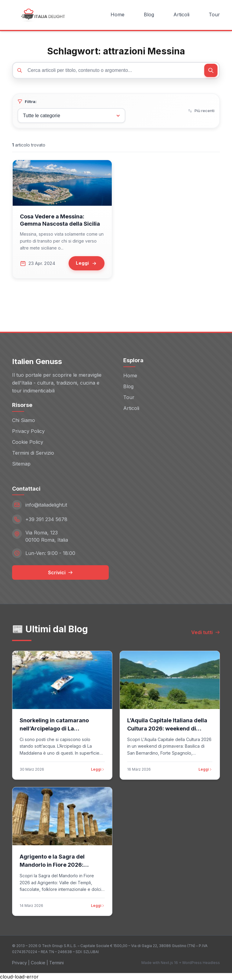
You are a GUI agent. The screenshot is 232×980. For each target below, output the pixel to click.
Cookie (38, 962)
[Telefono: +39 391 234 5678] (60, 519)
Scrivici (60, 572)
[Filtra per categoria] (71, 116)
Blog (149, 15)
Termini (56, 962)
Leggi (98, 769)
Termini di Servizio (33, 452)
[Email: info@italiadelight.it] (60, 505)
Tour (214, 15)
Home (118, 15)
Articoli (181, 15)
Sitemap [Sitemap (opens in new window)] (21, 463)
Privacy (19, 962)
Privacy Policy (28, 430)
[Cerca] (211, 70)
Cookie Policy (28, 441)
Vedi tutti (206, 632)
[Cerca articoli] (116, 70)
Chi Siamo (24, 420)
